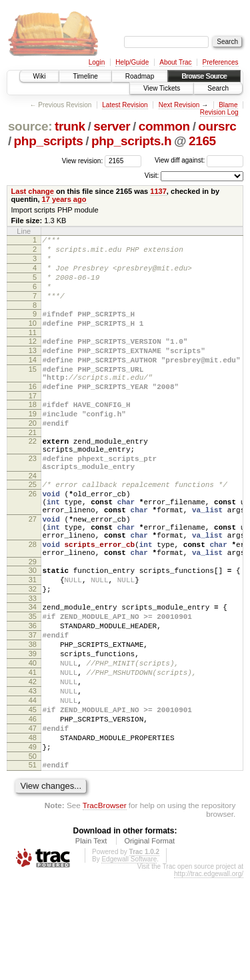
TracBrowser (105, 907)
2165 (202, 141)
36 (33, 698)
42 (33, 765)
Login (97, 62)
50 (33, 856)
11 (33, 350)
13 (33, 370)
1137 (158, 191)
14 (33, 382)
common (164, 126)
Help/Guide (132, 62)
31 (33, 644)
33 (33, 666)
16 (33, 414)
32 (33, 655)
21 (33, 468)
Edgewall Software (129, 961)
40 (33, 743)
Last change (33, 191)
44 (33, 788)
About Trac (175, 62)
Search (218, 88)
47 (33, 822)
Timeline (85, 76)
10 (33, 339)
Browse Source (204, 76)
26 (33, 540)
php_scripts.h (131, 141)
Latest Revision (125, 105)
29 (33, 624)
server (112, 126)
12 (33, 359)
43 (33, 777)
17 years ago (64, 199)
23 (33, 498)
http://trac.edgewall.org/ (209, 976)
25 (33, 528)
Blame (228, 105)
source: (30, 126)
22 (33, 477)
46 (33, 811)
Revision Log (219, 112)
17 (33, 426)
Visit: (152, 176)
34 (33, 675)
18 (33, 434)
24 (33, 520)
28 (33, 602)
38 (33, 720)
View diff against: (199, 160)
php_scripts (49, 141)
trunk (70, 126)
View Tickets (162, 88)
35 (33, 686)
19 (33, 446)
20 (33, 457)
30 (33, 632)
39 (33, 732)
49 (33, 845)
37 (33, 709)
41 (33, 754)
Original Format (149, 943)
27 (33, 571)
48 (33, 833)
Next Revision (179, 105)
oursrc (217, 126)
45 (33, 799)
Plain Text (91, 943)
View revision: (83, 160)
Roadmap (140, 76)
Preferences (221, 62)
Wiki (40, 76)
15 (33, 393)
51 (33, 865)
